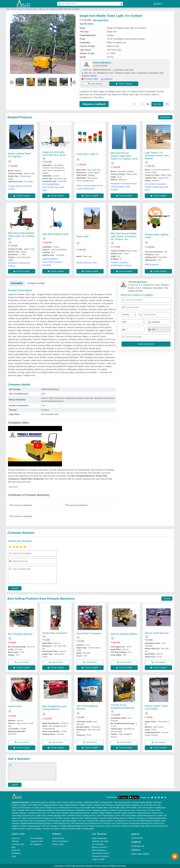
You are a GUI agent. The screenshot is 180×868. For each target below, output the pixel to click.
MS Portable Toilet (88, 808)
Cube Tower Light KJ (87, 154)
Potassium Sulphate (33, 829)
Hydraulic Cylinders (19, 813)
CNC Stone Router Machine (58, 813)
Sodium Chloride (60, 829)
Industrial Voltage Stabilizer (101, 813)
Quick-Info (16, 850)
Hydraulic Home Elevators (103, 805)
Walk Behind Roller (92, 802)
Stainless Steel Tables (29, 805)
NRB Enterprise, (152, 265)
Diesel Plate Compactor (89, 633)
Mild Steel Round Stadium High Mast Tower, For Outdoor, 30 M (124, 156)
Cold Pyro (125, 826)
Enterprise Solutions (100, 856)
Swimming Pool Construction (100, 823)
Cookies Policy (58, 838)
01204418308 (137, 838)
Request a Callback (94, 104)
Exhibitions (16, 853)
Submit (15, 588)
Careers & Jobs (36, 841)
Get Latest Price (101, 20)
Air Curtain (22, 818)
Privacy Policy (58, 844)
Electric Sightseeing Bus (31, 826)
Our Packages (98, 844)
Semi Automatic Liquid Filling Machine (63, 821)
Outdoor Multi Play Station (72, 802)
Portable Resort (102, 808)
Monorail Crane (28, 816)
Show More (165, 117)
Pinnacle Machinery (102, 63)
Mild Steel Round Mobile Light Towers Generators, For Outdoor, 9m (124, 236)
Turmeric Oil (47, 829)
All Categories (36, 844)
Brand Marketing (99, 850)
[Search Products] (58, 4)
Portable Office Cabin (26, 810)
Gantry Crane (157, 813)
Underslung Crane (144, 813)
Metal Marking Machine (147, 816)
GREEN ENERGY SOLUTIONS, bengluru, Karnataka (53, 262)
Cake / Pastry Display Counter (109, 816)
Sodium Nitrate (18, 829)
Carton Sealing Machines (68, 805)
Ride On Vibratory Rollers (124, 634)
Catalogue (107, 79)
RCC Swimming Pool (121, 823)
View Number (95, 84)
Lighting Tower (43, 9)
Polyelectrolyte (88, 829)
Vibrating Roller (106, 802)
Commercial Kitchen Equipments (40, 818)
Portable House (51, 808)
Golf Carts (46, 826)
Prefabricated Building (44, 810)
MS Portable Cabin (117, 808)
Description (17, 283)
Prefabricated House (83, 810)
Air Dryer (82, 821)
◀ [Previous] (12, 82)
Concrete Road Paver (159, 826)
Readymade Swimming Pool (141, 823)
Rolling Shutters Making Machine (100, 821)
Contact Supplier (124, 84)
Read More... (99, 98)
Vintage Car (56, 826)
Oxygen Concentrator (97, 826)
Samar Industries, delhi (87, 263)
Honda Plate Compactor (55, 633)
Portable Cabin (55, 802)
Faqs (14, 856)
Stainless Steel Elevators (21, 808)
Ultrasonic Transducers (137, 818)
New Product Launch (101, 853)
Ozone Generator (113, 826)
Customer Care (18, 844)
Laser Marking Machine (39, 802)
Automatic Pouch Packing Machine (33, 821)
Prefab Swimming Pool (61, 823)
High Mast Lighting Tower (56, 234)
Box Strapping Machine (48, 805)
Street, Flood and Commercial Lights (25, 9)
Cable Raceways (91, 818)
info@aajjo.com (138, 846)
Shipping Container (100, 810)
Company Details (36, 283)
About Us (16, 838)
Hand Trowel (15, 706)
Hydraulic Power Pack (37, 813)
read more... (14, 487)
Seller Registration (100, 838)
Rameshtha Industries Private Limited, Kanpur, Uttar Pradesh (124, 187)
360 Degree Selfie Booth (140, 826)
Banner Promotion (100, 847)
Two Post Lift (133, 821)
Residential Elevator (123, 805)
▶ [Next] (74, 82)
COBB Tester (41, 816)
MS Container (148, 808)
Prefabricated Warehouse (64, 810)
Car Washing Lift (121, 821)
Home (8, 9)
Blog (14, 847)
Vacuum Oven (129, 810)
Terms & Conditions (60, 841)
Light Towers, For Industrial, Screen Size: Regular (157, 155)
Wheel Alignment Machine (150, 821)
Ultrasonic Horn (77, 818)
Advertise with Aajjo (100, 841)
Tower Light (82, 236)
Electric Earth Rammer (157, 633)
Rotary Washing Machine (80, 813)
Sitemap (15, 841)
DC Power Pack (154, 810)
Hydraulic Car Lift (139, 805)
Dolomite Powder (75, 829)
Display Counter (86, 805)
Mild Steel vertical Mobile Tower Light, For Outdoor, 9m (21, 236)
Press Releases (37, 838)
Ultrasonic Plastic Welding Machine (113, 818)
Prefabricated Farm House (69, 808)
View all (167, 599)
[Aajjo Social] (152, 797)
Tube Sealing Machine (122, 802)
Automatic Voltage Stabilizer (124, 813)
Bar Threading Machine (20, 634)
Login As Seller (98, 859)
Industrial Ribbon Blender (142, 802)
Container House (116, 810)
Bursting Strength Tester (57, 816)
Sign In (158, 4)
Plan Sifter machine (62, 818)
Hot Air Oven (141, 810)
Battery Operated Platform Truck (74, 826)
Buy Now (157, 104)
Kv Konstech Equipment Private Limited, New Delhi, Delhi (157, 187)
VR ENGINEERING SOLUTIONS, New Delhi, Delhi (53, 187)
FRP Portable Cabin (134, 808)
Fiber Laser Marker (129, 816)
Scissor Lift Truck (154, 805)
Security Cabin (38, 808)
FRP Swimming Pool (79, 823)
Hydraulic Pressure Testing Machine (81, 816)
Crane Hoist (16, 816)
